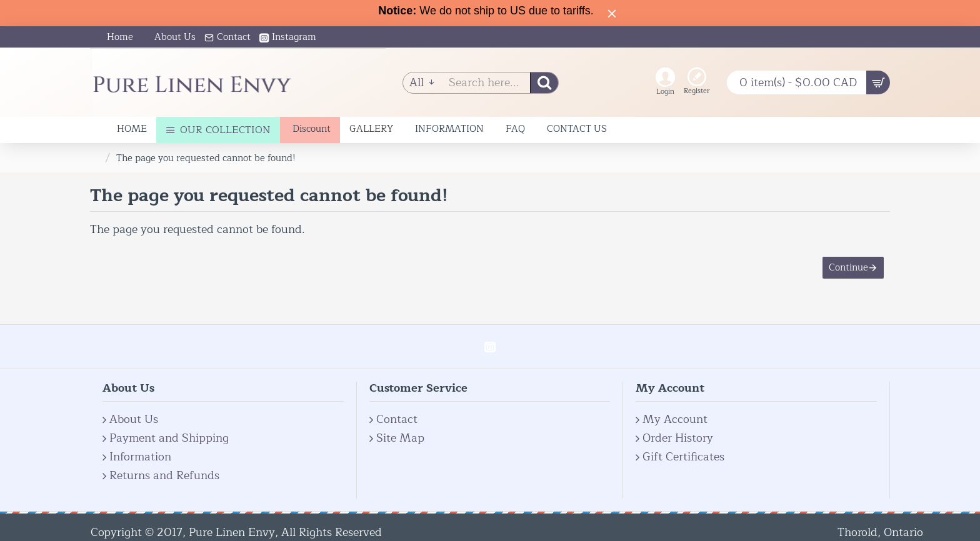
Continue (848, 268)
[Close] (612, 13)
